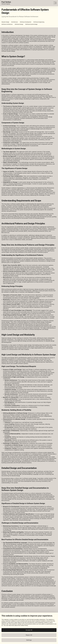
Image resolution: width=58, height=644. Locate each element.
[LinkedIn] (2, 618)
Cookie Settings (6, 636)
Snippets (4, 631)
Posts (3, 629)
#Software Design (19, 24)
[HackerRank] (10, 618)
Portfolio (4, 622)
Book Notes (5, 632)
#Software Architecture (7, 24)
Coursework (5, 624)
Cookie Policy (5, 637)
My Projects (5, 623)
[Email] (18, 618)
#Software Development (26, 22)
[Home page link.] (6, 3)
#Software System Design (31, 24)
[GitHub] (6, 618)
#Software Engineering (39, 22)
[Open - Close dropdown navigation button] (56, 3)
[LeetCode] (14, 618)
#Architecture (14, 22)
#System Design (5, 22)
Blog (3, 628)
